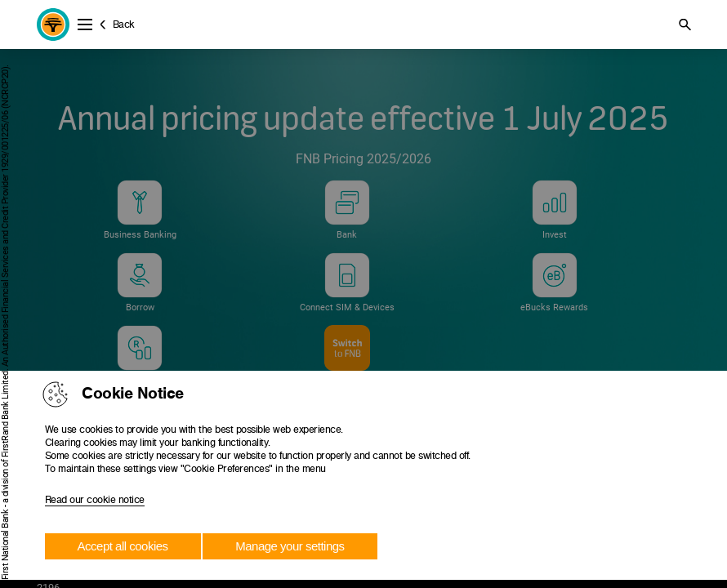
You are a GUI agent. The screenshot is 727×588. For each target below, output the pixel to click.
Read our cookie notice (95, 500)
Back (124, 25)
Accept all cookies (123, 546)
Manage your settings (290, 546)
